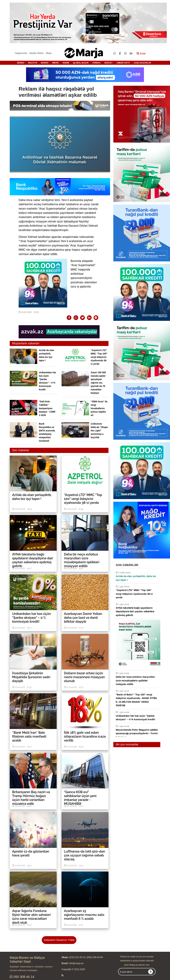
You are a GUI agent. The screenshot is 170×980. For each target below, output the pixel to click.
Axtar (141, 53)
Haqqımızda (21, 53)
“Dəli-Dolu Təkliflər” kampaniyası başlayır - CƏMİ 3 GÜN (47, 408)
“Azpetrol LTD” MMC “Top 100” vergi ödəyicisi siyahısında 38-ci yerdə (99, 357)
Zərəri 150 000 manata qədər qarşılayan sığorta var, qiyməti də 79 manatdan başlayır (98, 383)
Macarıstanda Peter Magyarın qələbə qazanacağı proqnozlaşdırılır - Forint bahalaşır (137, 733)
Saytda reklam (36, 53)
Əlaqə (49, 53)
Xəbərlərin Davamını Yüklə (59, 940)
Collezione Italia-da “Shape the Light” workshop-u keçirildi (99, 431)
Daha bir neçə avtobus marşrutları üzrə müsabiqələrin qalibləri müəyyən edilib (135, 680)
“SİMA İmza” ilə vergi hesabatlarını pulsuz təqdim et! (99, 408)
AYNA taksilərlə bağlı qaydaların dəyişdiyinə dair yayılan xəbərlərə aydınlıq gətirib (135, 611)
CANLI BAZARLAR (142, 63)
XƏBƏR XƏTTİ (123, 63)
